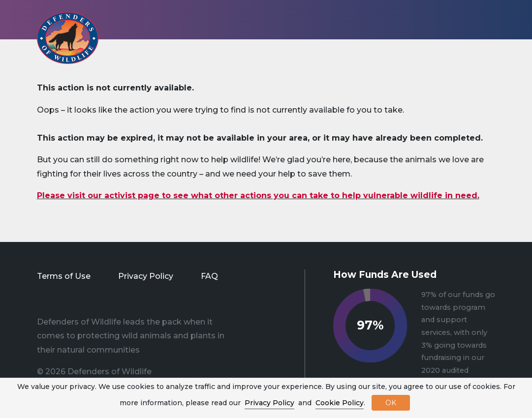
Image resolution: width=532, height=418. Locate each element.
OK (391, 403)
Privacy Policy (146, 276)
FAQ (209, 276)
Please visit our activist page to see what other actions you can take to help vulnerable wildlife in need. (258, 195)
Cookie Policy (340, 403)
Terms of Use (64, 276)
